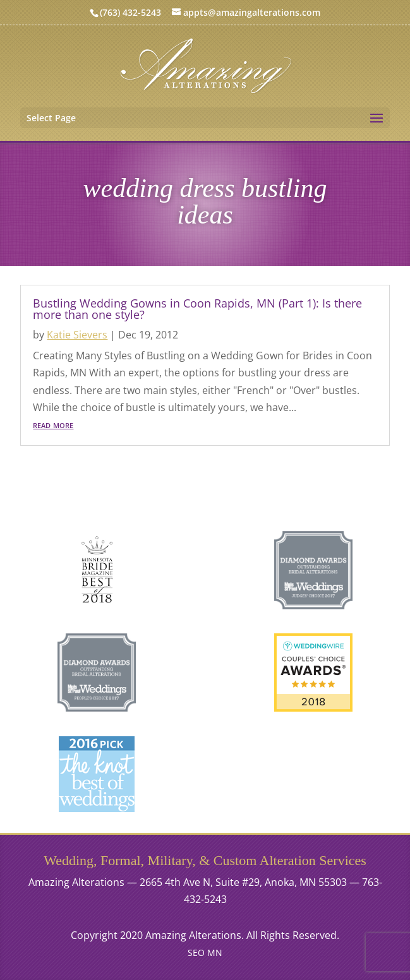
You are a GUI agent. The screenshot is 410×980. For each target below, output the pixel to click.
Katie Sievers (77, 335)
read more (53, 424)
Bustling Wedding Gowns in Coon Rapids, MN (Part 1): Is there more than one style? (197, 309)
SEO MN (205, 953)
